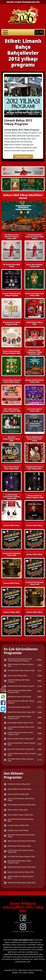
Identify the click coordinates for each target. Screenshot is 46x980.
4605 (39, 697)
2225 (39, 754)
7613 (39, 671)
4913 (39, 691)
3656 (39, 723)
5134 (39, 686)
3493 (39, 728)
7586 (39, 676)
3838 (39, 712)
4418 (39, 702)
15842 (39, 660)
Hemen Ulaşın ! (23, 157)
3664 (39, 717)
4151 (39, 707)
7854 (39, 665)
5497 (39, 681)
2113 (39, 760)
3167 (39, 744)
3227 (39, 739)
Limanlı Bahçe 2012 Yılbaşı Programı (18, 122)
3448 (39, 733)
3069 (39, 749)
